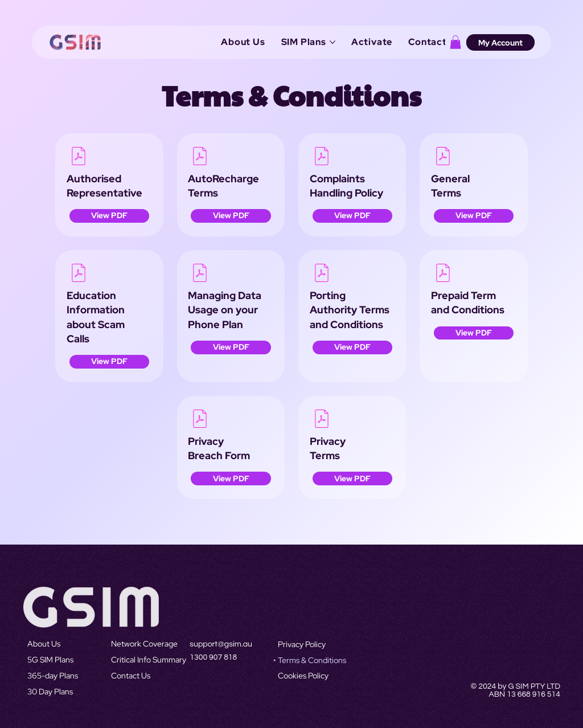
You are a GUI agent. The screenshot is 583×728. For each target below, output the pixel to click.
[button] (455, 42)
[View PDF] (109, 216)
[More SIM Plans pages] (332, 42)
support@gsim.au (221, 644)
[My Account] (500, 42)
